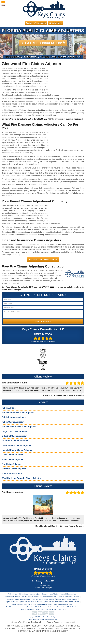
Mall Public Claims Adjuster (15, 441)
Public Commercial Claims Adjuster (19, 427)
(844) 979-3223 (45, 119)
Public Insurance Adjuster (14, 417)
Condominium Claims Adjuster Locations (67, 602)
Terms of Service (51, 609)
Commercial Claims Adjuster (68, 594)
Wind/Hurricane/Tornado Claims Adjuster (21, 478)
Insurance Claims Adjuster (50, 594)
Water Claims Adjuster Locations (63, 604)
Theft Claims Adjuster (12, 473)
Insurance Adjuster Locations (30, 597)
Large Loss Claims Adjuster (15, 431)
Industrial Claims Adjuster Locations (67, 599)
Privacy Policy (40, 609)
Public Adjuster (9, 408)
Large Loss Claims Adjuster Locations (43, 599)
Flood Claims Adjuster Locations (16, 607)
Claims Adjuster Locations (48, 597)
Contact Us (56, 23)
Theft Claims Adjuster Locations (37, 607)
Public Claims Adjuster (13, 422)
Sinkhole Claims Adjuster (14, 469)
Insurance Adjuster (35, 594)
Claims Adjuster (23, 594)
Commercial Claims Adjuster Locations (19, 599)
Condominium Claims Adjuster (16, 445)
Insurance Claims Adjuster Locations (69, 597)
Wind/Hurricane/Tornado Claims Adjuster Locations (63, 607)
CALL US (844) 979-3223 (36, 23)
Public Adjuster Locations (12, 597)
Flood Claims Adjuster (12, 455)
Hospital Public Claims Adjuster (17, 450)
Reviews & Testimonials (27, 609)
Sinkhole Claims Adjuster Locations (22, 604)
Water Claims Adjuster (12, 459)
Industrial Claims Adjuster (14, 436)
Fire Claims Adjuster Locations (43, 604)
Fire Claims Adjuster (11, 464)
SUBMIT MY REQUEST (43, 321)
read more (77, 390)
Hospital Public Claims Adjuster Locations (17, 602)
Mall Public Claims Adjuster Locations (42, 602)
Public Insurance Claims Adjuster (18, 413)
